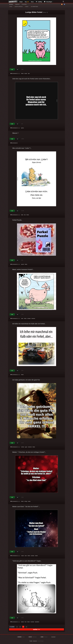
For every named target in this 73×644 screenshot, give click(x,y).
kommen (33, 319)
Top (27, 2)
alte (29, 74)
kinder (37, 556)
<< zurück (12, 627)
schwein (29, 319)
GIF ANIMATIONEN (34, 7)
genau (23, 128)
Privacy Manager (41, 641)
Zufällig (39, 2)
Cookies (31, 641)
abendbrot (37, 622)
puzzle (23, 264)
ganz (26, 447)
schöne (23, 447)
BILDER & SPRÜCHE (18, 7)
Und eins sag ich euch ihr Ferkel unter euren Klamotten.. (32, 79)
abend (23, 622)
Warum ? (15, 133)
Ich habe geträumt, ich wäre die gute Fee (26, 380)
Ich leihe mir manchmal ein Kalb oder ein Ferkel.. (29, 324)
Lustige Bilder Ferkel (34, 12)
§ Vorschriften (24, 4)
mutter (26, 74)
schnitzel (32, 622)
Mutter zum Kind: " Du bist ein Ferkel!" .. (26, 507)
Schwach (18, 70)
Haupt (21, 2)
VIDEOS (27, 7)
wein (22, 319)
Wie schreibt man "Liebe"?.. (22, 148)
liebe (22, 215)
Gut (12, 70)
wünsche (30, 447)
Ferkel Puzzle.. (17, 220)
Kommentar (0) (14, 74)
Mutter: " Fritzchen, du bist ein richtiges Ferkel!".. (29, 452)
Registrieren (17, 4)
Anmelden (11, 4)
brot (26, 622)
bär (25, 215)
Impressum (35, 641)
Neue (32, 2)
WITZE (11, 7)
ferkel (22, 74)
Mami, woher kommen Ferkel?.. (23, 269)
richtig (26, 501)
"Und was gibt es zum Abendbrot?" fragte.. (27, 561)
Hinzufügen (48, 2)
